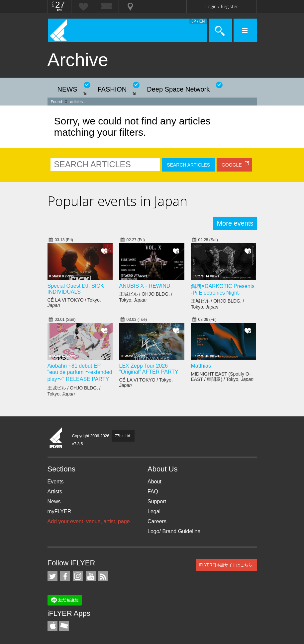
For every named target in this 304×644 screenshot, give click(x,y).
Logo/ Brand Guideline (174, 531)
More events (235, 223)
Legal (154, 511)
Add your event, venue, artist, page (89, 521)
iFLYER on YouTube (91, 576)
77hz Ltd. (123, 436)
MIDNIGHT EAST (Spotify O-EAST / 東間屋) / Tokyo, (222, 377)
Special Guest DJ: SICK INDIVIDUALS (76, 289)
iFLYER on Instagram (78, 576)
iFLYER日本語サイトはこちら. (226, 565)
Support (157, 501)
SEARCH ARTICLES (188, 165)
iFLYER (56, 438)
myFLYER (59, 511)
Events (56, 482)
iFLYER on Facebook (65, 576)
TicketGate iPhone (64, 626)
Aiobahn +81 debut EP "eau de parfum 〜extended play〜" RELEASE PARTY (80, 372)
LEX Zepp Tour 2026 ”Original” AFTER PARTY (149, 369)
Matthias (201, 366)
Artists (55, 492)
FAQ (153, 492)
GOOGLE (232, 165)
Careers (157, 521)
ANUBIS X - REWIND (145, 286)
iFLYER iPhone (52, 626)
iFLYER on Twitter (52, 576)
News (54, 501)
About (154, 482)
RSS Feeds (103, 576)
